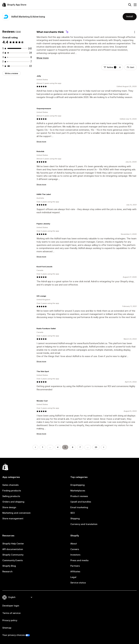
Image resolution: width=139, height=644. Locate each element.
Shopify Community (13, 555)
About (74, 544)
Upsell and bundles (81, 502)
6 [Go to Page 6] (73, 447)
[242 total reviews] (30, 48)
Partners (75, 566)
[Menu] (135, 5)
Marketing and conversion (16, 513)
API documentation (13, 549)
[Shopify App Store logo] (14, 5)
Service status (78, 583)
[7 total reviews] (31, 61)
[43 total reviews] (30, 66)
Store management (13, 519)
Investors (75, 555)
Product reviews (79, 496)
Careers (75, 549)
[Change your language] (20, 597)
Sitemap (7, 628)
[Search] (130, 5)
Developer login (11, 606)
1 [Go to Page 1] (43, 447)
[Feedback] (135, 32)
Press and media (79, 560)
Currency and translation (84, 524)
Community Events (13, 560)
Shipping (75, 519)
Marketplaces (78, 491)
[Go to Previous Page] (35, 447)
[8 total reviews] (31, 57)
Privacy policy (10, 620)
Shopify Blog (9, 566)
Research (7, 572)
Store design (9, 507)
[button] (120, 67)
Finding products (12, 491)
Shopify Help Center (13, 544)
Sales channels (10, 485)
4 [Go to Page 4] (58, 447)
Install (130, 16)
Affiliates (75, 572)
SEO (73, 513)
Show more (43, 58)
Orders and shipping (13, 502)
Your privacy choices (14, 635)
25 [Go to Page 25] (96, 447)
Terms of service (11, 613)
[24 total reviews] (31, 53)
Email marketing (79, 507)
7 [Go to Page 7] (80, 447)
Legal (73, 577)
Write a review (12, 73)
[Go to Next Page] (104, 447)
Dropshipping (78, 485)
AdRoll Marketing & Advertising (28, 17)
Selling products (11, 496)
